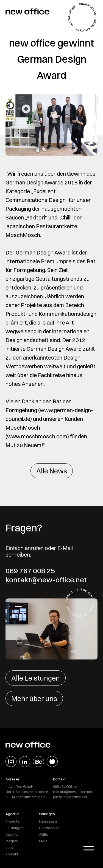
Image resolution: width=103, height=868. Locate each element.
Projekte (12, 821)
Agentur (12, 834)
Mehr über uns (34, 698)
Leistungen (14, 828)
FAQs (43, 841)
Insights (12, 841)
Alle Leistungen (36, 678)
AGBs (43, 834)
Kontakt (12, 854)
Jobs (9, 847)
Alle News (52, 471)
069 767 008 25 (30, 571)
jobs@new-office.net (70, 797)
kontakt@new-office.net (46, 580)
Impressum (48, 821)
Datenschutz (49, 828)
